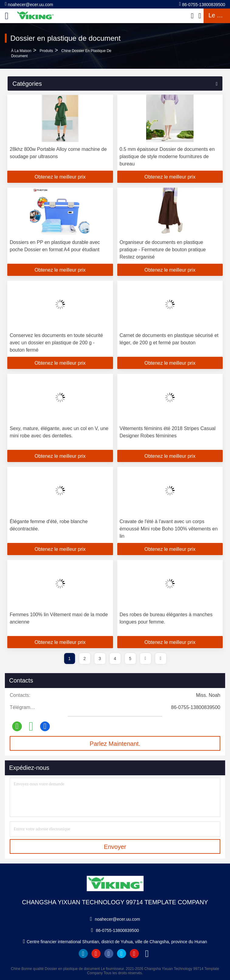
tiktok (147, 954)
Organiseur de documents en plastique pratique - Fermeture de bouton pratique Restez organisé (163, 250)
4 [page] (115, 659)
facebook (109, 954)
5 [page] (130, 659)
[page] (146, 659)
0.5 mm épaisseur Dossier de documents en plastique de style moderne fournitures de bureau (167, 156)
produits (46, 51)
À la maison (21, 51)
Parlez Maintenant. (115, 744)
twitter (122, 954)
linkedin (83, 954)
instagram (134, 954)
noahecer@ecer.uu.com (29, 4)
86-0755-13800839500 (202, 4)
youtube (96, 954)
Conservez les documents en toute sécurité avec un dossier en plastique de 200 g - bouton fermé (56, 343)
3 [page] (100, 659)
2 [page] (85, 659)
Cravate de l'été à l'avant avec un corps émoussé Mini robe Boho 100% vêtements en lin (169, 529)
